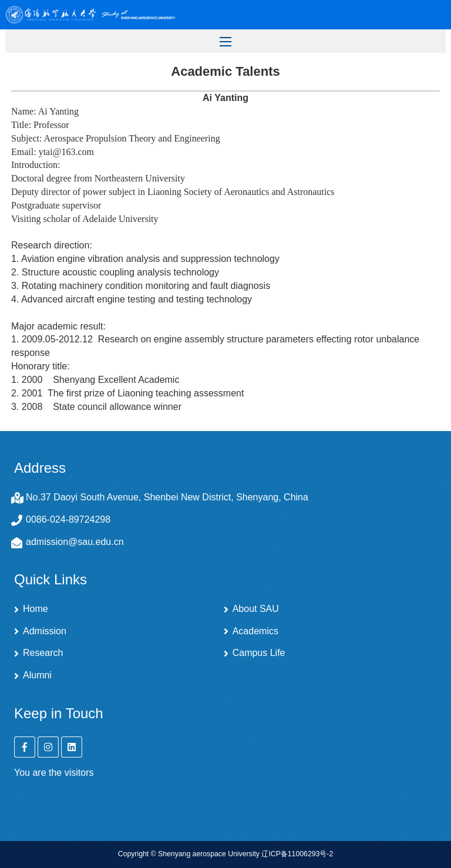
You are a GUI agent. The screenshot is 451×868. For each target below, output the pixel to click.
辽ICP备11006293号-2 (297, 854)
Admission (45, 631)
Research (43, 653)
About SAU (256, 609)
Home (36, 609)
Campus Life (259, 653)
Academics (255, 631)
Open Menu (430, 15)
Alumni (37, 675)
